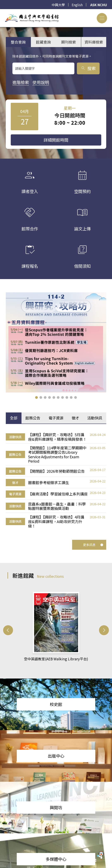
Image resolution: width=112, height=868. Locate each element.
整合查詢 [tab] (18, 42)
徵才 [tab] (75, 418)
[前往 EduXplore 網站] (101, 855)
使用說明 (41, 82)
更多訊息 (93, 545)
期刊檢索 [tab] (69, 42)
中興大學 (58, 5)
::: (1, 12)
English (77, 5)
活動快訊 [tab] (95, 418)
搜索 (88, 68)
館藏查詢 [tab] (43, 42)
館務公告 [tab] (33, 418)
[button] (36, 397)
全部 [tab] (14, 418)
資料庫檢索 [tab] (94, 42)
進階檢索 (21, 82)
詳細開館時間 (56, 140)
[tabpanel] (56, 480)
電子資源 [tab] (56, 418)
